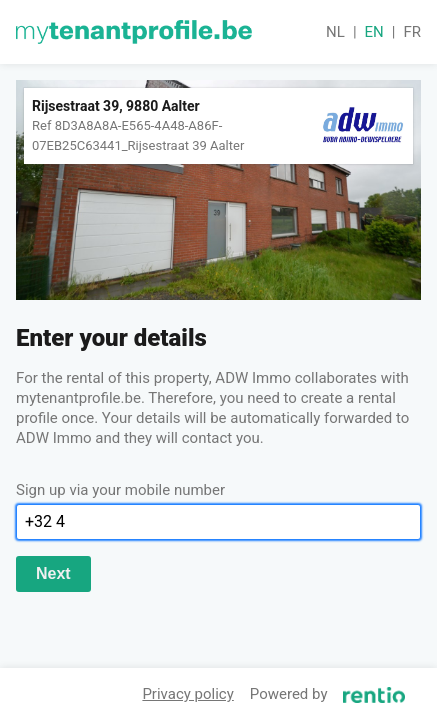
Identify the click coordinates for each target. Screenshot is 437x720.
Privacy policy (187, 694)
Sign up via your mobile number (120, 490)
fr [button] (412, 32)
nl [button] (335, 32)
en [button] (374, 32)
